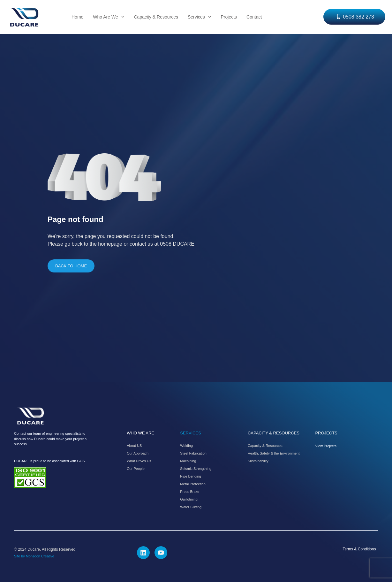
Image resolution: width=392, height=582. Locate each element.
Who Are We (109, 17)
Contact (254, 17)
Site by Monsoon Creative (34, 556)
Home (77, 17)
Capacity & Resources (156, 17)
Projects (229, 17)
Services (199, 17)
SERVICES (191, 433)
